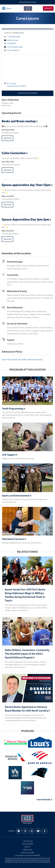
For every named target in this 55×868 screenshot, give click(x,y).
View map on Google (28, 93)
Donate (48, 8)
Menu (7, 8)
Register (7, 138)
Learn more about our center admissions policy (22, 359)
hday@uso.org (11, 40)
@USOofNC (10, 43)
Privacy (28, 847)
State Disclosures (28, 853)
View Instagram (12, 50)
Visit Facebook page (13, 47)
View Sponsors (44, 800)
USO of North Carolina (28, 2)
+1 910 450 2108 (12, 37)
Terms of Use (28, 850)
